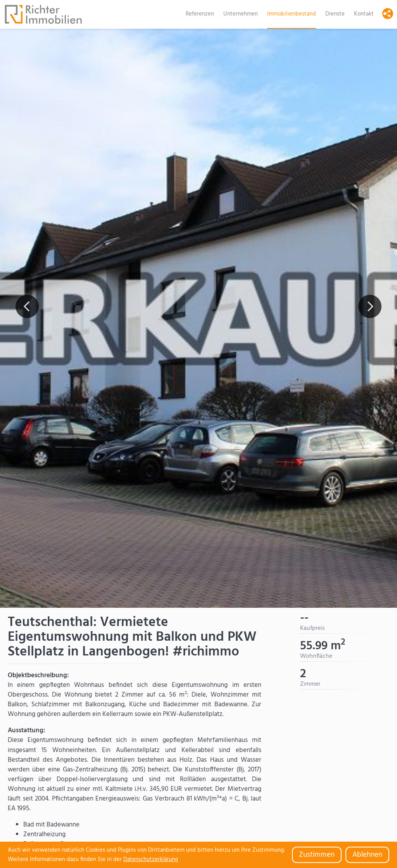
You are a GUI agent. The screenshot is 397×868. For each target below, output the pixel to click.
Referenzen (200, 14)
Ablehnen (367, 855)
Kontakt (364, 14)
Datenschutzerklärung (151, 859)
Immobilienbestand (292, 14)
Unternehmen (241, 14)
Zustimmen (317, 855)
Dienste (335, 14)
